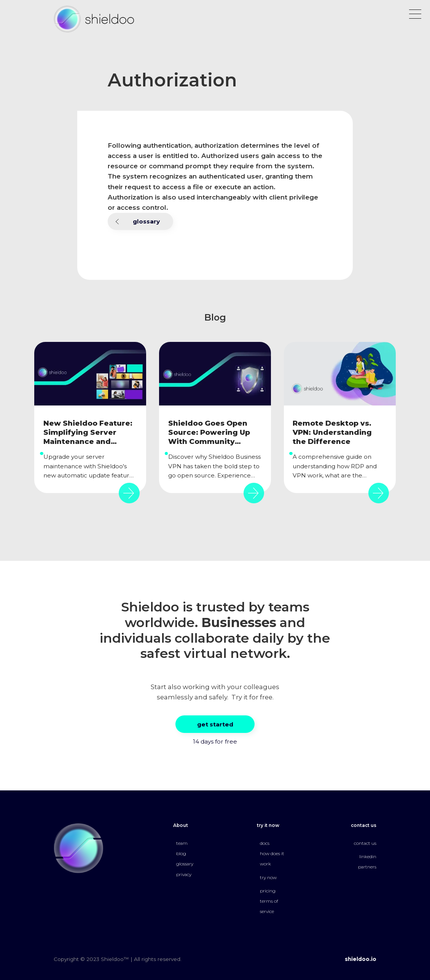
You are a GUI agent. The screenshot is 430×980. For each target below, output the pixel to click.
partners (367, 867)
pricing (268, 891)
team (182, 843)
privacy (184, 875)
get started (215, 724)
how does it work (272, 859)
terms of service (269, 906)
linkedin (368, 857)
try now (268, 878)
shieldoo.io (361, 959)
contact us (365, 843)
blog (181, 854)
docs (265, 843)
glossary (146, 221)
